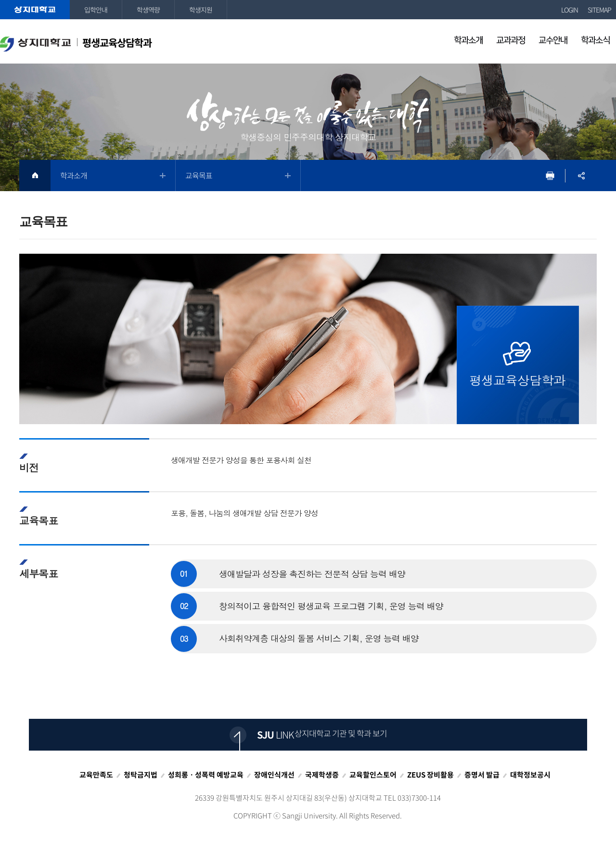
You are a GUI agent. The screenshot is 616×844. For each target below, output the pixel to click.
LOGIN (570, 10)
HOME (35, 175)
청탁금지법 (141, 775)
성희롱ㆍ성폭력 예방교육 (206, 775)
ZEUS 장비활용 (430, 775)
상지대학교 (35, 10)
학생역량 (148, 10)
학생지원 (201, 10)
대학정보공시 (530, 775)
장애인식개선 (274, 775)
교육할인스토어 (373, 775)
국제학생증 (322, 775)
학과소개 (74, 175)
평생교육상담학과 (76, 43)
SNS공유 (581, 175)
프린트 (550, 175)
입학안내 (96, 10)
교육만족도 (96, 775)
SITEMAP (599, 10)
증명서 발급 (482, 775)
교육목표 (199, 175)
